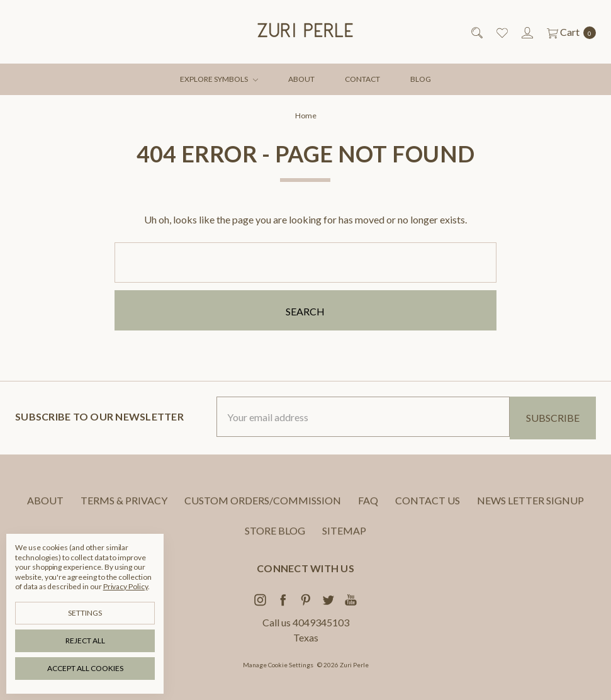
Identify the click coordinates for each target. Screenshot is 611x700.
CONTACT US (428, 510)
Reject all (85, 641)
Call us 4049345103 (306, 622)
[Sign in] (526, 32)
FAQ (368, 510)
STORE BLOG (275, 540)
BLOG (421, 79)
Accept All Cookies (85, 668)
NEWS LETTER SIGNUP (530, 510)
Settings (85, 613)
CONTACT (362, 79)
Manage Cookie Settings (278, 665)
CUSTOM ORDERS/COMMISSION (263, 510)
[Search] (476, 32)
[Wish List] (501, 32)
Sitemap (344, 540)
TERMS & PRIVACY (124, 510)
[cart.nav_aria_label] (568, 32)
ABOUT (301, 79)
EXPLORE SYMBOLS (219, 79)
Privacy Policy (126, 586)
